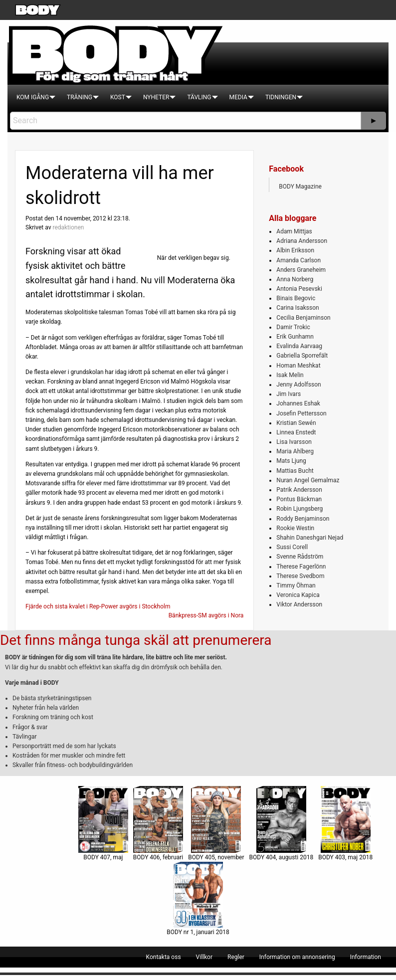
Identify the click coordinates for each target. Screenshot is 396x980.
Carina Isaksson (297, 308)
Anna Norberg (295, 279)
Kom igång (33, 97)
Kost (118, 97)
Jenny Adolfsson (298, 385)
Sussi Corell (292, 547)
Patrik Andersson (299, 490)
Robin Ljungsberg (299, 509)
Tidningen (281, 97)
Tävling (199, 97)
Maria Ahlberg (295, 451)
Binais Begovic (296, 298)
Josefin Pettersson (301, 413)
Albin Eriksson (295, 250)
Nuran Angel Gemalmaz (308, 480)
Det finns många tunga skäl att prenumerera (136, 640)
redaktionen (68, 227)
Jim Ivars (289, 394)
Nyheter (156, 97)
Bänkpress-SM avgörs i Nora (206, 615)
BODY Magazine (300, 187)
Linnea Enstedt (296, 432)
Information (366, 957)
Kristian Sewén (296, 423)
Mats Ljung (291, 461)
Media (238, 97)
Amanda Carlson (298, 260)
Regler (236, 957)
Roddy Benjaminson (303, 519)
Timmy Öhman (296, 586)
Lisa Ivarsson (294, 442)
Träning (80, 97)
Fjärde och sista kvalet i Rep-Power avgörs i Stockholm (98, 606)
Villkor (204, 957)
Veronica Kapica (298, 595)
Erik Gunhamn (295, 337)
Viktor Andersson (299, 604)
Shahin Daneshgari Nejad (310, 538)
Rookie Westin (295, 528)
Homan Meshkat (298, 366)
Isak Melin (290, 375)
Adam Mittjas (294, 231)
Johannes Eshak (298, 403)
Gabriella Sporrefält (302, 356)
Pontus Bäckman (299, 499)
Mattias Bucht (295, 471)
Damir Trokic (293, 327)
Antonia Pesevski (299, 289)
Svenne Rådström (300, 557)
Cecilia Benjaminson (303, 318)
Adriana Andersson (302, 241)
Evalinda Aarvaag (299, 346)
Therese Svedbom (300, 576)
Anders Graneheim (301, 270)
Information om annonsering (297, 957)
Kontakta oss (164, 957)
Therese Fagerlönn (301, 567)
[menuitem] (33, 97)
